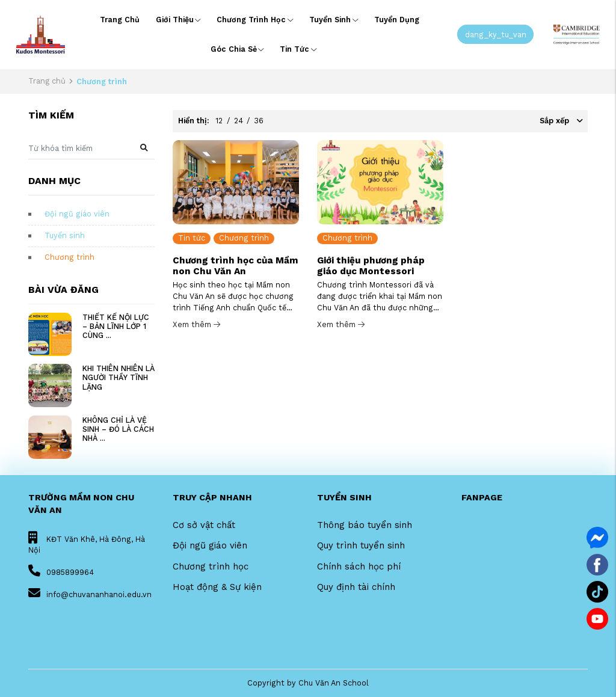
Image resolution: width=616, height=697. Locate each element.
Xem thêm (196, 324)
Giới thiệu (178, 20)
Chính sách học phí (359, 567)
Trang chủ (120, 20)
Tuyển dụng (397, 20)
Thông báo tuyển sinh (365, 525)
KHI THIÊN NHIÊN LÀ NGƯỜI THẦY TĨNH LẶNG (119, 377)
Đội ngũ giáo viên (77, 214)
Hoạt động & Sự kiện (217, 587)
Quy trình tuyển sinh (361, 545)
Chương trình (69, 257)
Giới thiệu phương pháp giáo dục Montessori (371, 266)
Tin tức (298, 49)
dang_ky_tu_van (496, 34)
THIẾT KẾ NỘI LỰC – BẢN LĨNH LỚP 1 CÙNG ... (116, 326)
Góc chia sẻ (237, 49)
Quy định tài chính (356, 587)
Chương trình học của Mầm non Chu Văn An (236, 266)
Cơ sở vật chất (204, 525)
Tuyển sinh (334, 20)
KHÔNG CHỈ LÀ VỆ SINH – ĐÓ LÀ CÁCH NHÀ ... (118, 429)
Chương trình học (255, 20)
